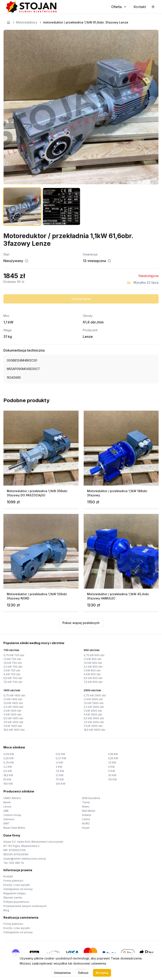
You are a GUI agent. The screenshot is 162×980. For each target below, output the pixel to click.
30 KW (112, 775)
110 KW (112, 779)
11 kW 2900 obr (93, 726)
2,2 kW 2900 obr (94, 707)
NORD (86, 823)
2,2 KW (8, 767)
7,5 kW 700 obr (13, 682)
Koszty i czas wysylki (17, 885)
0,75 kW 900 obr (94, 655)
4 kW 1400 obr (12, 714)
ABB (6, 811)
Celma (86, 819)
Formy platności (13, 924)
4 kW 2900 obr (93, 714)
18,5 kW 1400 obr (14, 730)
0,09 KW (9, 754)
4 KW (111, 767)
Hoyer (86, 828)
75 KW (60, 779)
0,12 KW (60, 754)
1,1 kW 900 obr (93, 659)
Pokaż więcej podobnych (81, 623)
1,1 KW (59, 763)
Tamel (86, 802)
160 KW (8, 784)
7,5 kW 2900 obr (94, 722)
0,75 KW (9, 763)
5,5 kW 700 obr (13, 678)
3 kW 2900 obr (93, 711)
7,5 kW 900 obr (93, 682)
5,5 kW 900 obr (93, 678)
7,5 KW (60, 771)
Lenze (7, 807)
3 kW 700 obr (12, 670)
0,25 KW (8, 758)
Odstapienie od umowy (18, 889)
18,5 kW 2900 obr (94, 730)
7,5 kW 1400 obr (13, 722)
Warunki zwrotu (13, 898)
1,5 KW (112, 763)
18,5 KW (8, 775)
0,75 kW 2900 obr (95, 695)
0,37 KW (61, 758)
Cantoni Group (12, 815)
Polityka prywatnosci (16, 902)
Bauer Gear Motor (14, 828)
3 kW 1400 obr (12, 711)
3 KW (59, 767)
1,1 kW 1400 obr (13, 699)
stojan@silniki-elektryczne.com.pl (25, 859)
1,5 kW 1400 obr (13, 703)
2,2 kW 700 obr (13, 667)
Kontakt (8, 876)
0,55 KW (113, 758)
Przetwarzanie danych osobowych (25, 906)
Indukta (87, 815)
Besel (7, 802)
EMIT (7, 823)
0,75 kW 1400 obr (14, 695)
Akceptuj (102, 973)
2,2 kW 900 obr (93, 667)
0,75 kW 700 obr (14, 655)
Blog (6, 910)
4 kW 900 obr (92, 674)
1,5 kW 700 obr (13, 663)
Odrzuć (83, 973)
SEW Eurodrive (91, 798)
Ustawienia (62, 973)
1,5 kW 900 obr (93, 663)
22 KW (60, 775)
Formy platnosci (13, 881)
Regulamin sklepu (15, 893)
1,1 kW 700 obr (12, 659)
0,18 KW (113, 754)
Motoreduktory (27, 22)
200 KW (61, 784)
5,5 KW (8, 771)
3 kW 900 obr (92, 670)
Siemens (9, 819)
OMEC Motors (12, 798)
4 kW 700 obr (12, 674)
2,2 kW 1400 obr (13, 707)
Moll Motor (89, 811)
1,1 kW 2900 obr (93, 699)
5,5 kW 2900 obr (94, 718)
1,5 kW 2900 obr (94, 703)
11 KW (112, 771)
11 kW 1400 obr (13, 726)
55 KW (7, 779)
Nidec (86, 807)
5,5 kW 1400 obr (13, 718)
